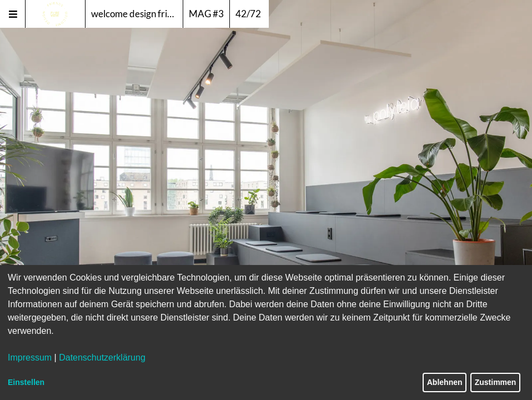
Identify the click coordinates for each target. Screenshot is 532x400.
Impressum (30, 357)
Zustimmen (496, 382)
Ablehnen (445, 382)
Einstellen (26, 382)
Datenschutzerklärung (102, 357)
